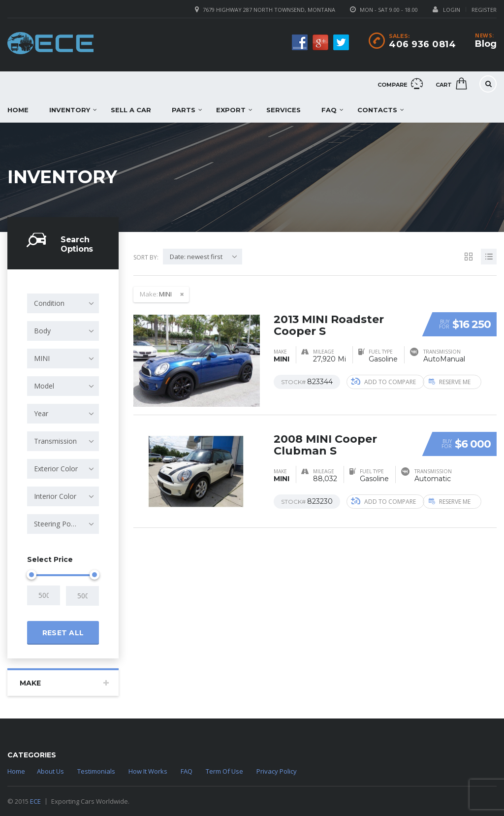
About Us (50, 771)
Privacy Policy (277, 771)
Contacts (377, 110)
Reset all (63, 632)
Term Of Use (224, 771)
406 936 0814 (422, 44)
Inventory (70, 110)
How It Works (148, 771)
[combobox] (63, 303)
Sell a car (131, 110)
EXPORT (231, 110)
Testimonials (96, 771)
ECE (35, 801)
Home (16, 771)
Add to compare (384, 381)
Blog (486, 44)
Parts (184, 110)
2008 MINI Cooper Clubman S (325, 444)
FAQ (329, 110)
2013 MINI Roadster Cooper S (329, 325)
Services (283, 110)
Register (484, 10)
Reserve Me (457, 381)
